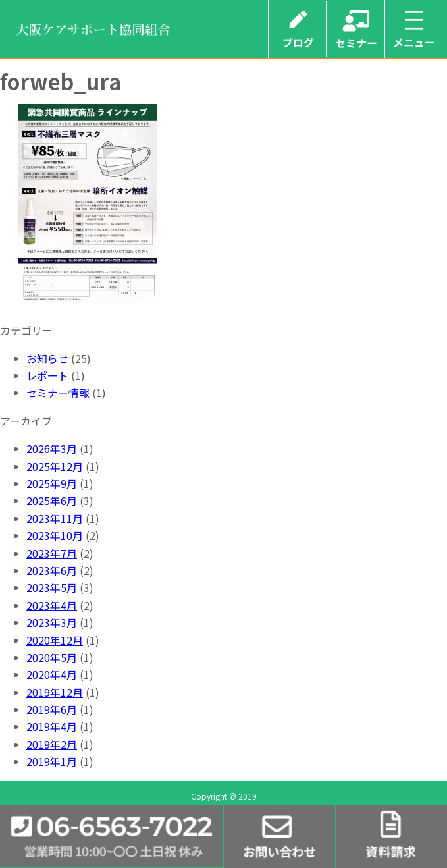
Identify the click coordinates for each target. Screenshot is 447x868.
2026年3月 (52, 448)
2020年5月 (52, 657)
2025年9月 (52, 483)
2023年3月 (52, 622)
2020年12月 (55, 640)
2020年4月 (52, 674)
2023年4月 (52, 605)
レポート (47, 375)
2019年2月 (52, 744)
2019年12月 (55, 692)
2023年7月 (52, 553)
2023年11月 (55, 518)
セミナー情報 (58, 393)
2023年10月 (55, 535)
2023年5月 (52, 587)
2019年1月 (52, 761)
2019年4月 (52, 726)
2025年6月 (52, 501)
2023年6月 (52, 570)
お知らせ (47, 358)
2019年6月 (52, 709)
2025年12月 (55, 466)
